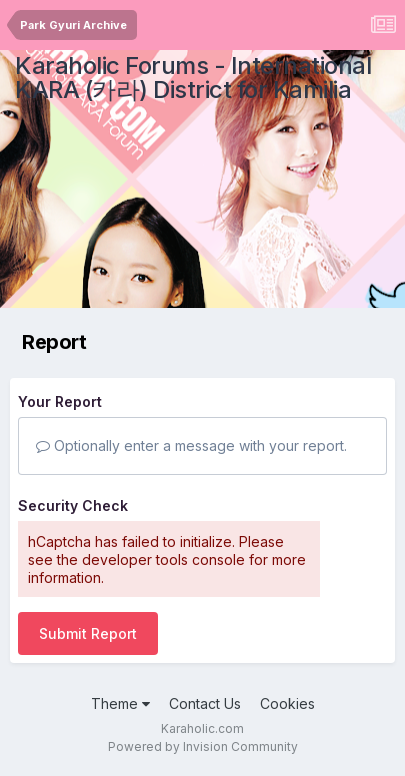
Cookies (287, 703)
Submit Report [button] (88, 633)
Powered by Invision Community (203, 746)
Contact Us (205, 703)
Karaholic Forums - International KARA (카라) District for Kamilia (193, 77)
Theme (120, 703)
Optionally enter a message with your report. (191, 445)
